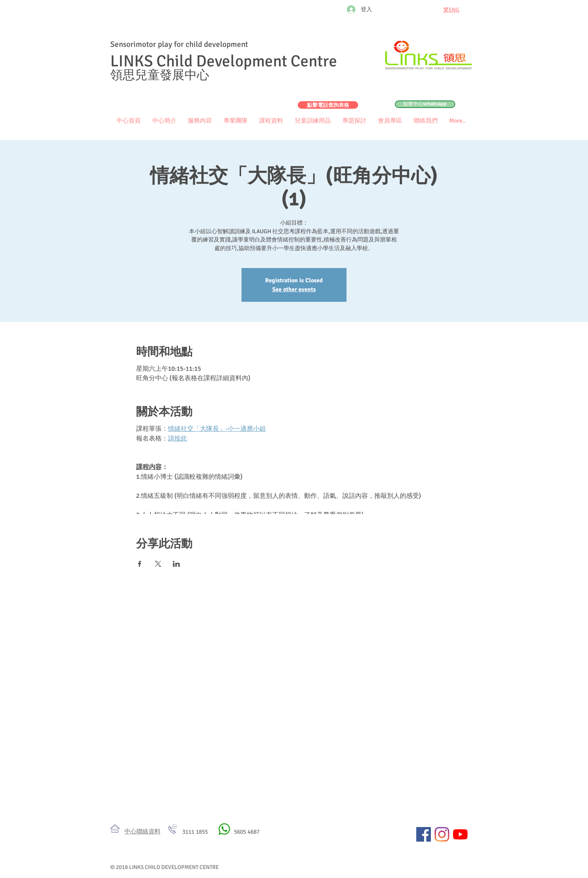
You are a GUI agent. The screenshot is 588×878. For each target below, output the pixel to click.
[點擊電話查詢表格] (328, 105)
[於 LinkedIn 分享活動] (176, 564)
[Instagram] (442, 834)
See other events (294, 289)
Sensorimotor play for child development (179, 44)
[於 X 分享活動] (158, 564)
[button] (390, 121)
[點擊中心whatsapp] (425, 104)
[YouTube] (460, 834)
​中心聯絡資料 (142, 832)
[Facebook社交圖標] (424, 834)
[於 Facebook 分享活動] (140, 564)
